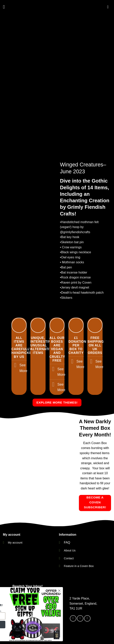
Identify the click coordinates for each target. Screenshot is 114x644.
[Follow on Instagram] (80, 606)
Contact (69, 558)
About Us (70, 550)
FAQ (67, 542)
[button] (5, 7)
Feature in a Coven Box (79, 566)
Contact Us (36, 633)
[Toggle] (15, 366)
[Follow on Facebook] (73, 606)
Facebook (80, 633)
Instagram (62, 633)
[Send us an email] (87, 606)
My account (15, 543)
